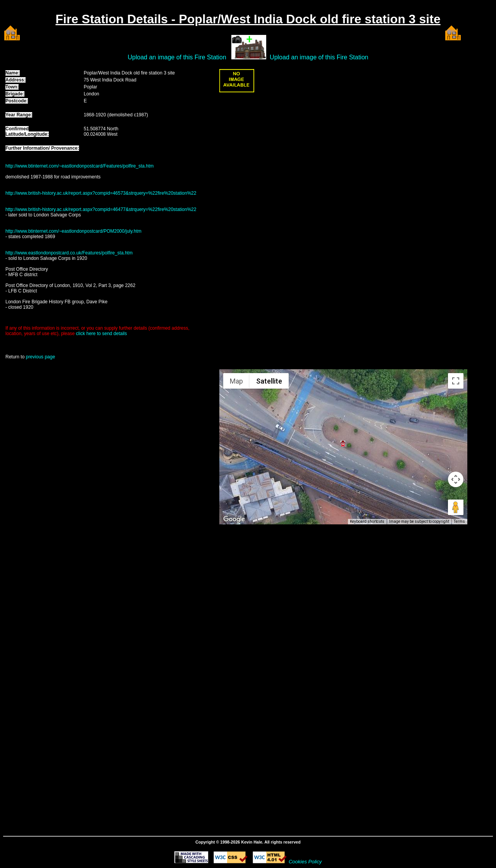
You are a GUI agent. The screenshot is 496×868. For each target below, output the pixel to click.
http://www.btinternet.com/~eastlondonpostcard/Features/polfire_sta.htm (80, 166)
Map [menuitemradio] (236, 381)
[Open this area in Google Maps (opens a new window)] (234, 519)
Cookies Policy (305, 862)
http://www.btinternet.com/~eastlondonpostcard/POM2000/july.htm (73, 231)
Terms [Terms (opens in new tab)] (459, 521)
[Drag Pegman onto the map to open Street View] (456, 507)
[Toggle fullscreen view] (456, 381)
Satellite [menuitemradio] (269, 381)
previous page (40, 357)
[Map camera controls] (456, 479)
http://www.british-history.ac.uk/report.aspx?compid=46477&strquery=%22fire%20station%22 (101, 209)
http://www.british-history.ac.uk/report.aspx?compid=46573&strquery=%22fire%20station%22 (101, 193)
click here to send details (101, 334)
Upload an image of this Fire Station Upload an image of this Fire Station (248, 57)
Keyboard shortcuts (367, 521)
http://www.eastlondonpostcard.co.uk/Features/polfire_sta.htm (69, 253)
